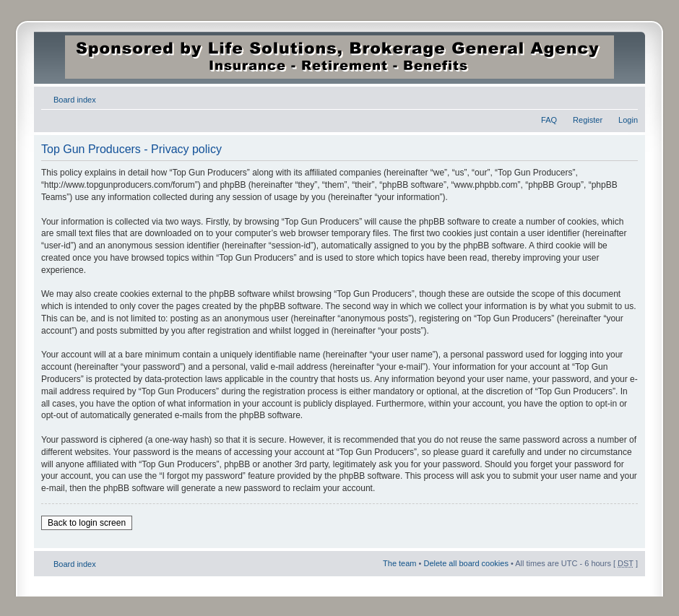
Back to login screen (87, 523)
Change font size (627, 97)
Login (628, 120)
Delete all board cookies (466, 563)
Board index (75, 100)
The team (399, 563)
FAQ (549, 120)
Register (588, 120)
